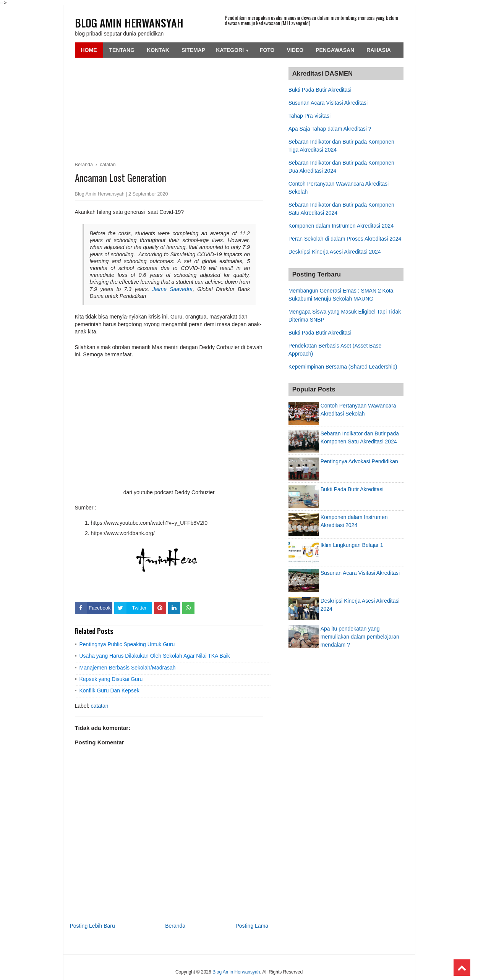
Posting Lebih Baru (92, 926)
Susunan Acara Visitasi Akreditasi (328, 103)
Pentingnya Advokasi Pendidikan (359, 461)
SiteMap (193, 50)
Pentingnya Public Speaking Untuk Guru (127, 644)
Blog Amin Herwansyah (129, 23)
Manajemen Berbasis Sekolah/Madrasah (128, 668)
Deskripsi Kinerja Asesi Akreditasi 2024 (335, 252)
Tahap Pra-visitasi (310, 116)
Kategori (233, 50)
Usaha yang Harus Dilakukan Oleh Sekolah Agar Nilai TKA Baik (155, 656)
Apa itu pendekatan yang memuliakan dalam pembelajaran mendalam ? (360, 637)
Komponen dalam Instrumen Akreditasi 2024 (341, 226)
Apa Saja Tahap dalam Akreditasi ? (330, 129)
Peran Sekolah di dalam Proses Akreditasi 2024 (345, 239)
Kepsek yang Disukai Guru (111, 679)
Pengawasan (335, 50)
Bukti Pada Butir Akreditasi (320, 90)
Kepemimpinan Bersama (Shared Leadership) (343, 367)
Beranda (175, 926)
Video (295, 50)
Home (89, 50)
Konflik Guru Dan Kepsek (109, 691)
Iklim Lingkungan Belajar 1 (352, 545)
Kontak (158, 50)
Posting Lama (252, 926)
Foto (267, 50)
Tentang (122, 50)
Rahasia (379, 50)
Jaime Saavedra (173, 289)
